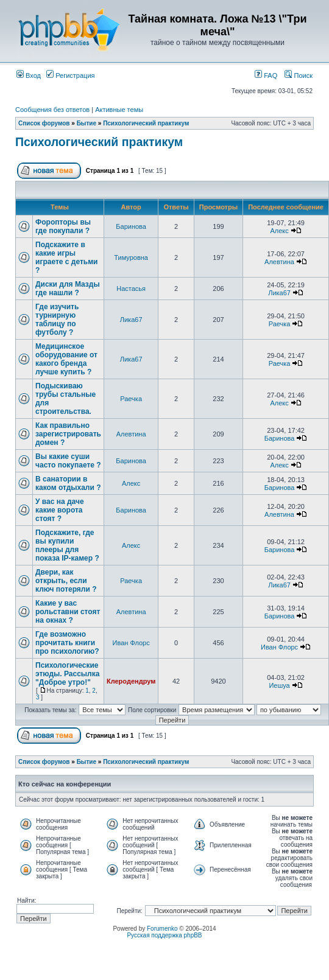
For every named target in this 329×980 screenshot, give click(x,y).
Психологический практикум (146, 123)
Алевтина (279, 262)
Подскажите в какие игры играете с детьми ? (66, 257)
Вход (29, 75)
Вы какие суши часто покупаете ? (68, 461)
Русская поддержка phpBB (164, 935)
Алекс (279, 231)
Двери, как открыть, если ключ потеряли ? (66, 581)
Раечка (280, 324)
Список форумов (44, 123)
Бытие (87, 123)
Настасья (131, 289)
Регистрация (70, 75)
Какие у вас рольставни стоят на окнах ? (68, 612)
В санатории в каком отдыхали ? (68, 483)
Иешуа (279, 685)
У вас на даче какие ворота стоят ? (60, 510)
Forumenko (162, 929)
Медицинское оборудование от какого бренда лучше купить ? (66, 359)
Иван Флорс (131, 643)
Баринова (131, 226)
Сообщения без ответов (52, 110)
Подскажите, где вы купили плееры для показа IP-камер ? (67, 545)
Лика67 (279, 293)
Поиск (299, 75)
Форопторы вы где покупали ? (63, 226)
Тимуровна (131, 257)
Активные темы (119, 110)
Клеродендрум (131, 681)
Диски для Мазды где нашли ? (68, 289)
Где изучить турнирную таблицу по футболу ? (57, 320)
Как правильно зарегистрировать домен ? (68, 434)
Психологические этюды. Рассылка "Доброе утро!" (67, 674)
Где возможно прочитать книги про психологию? (67, 643)
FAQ (266, 75)
